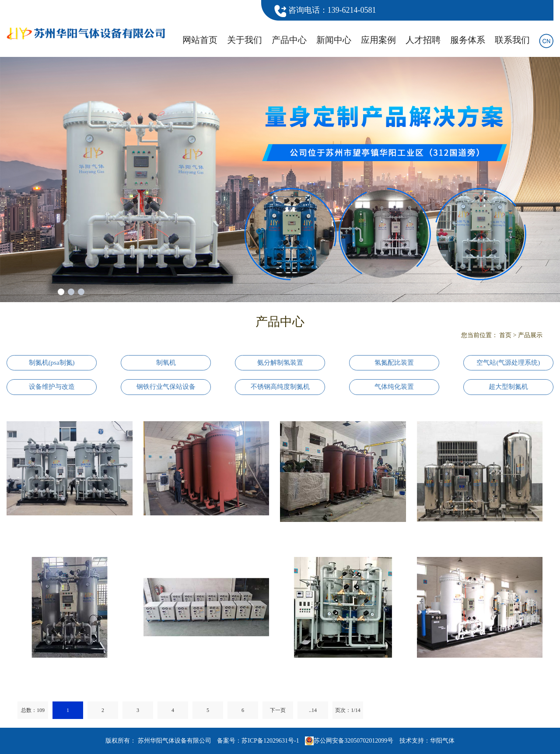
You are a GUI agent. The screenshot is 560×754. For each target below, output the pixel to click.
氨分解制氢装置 (280, 363)
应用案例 (378, 40)
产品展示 (530, 335)
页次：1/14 (348, 710)
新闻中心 (334, 40)
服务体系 (468, 40)
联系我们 (512, 40)
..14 (313, 710)
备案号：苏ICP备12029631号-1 (258, 741)
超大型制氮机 (508, 387)
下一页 (278, 710)
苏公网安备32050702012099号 (349, 741)
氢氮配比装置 (394, 363)
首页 (505, 335)
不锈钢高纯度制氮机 (280, 387)
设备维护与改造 (52, 387)
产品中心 (289, 40)
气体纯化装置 (394, 387)
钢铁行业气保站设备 (166, 387)
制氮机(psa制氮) (52, 363)
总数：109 (33, 710)
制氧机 (166, 363)
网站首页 (200, 40)
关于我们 (245, 40)
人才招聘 (423, 40)
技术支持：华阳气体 (427, 741)
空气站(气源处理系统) (508, 363)
